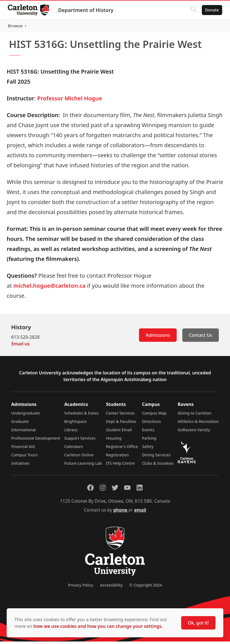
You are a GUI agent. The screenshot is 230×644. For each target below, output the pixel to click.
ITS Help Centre (121, 466)
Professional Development (36, 441)
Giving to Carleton (195, 416)
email (140, 512)
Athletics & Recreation (198, 424)
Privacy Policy (81, 588)
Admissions (158, 338)
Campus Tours (24, 457)
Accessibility (111, 588)
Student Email (119, 432)
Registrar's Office (122, 449)
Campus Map (154, 416)
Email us (21, 346)
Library (71, 432)
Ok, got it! (198, 623)
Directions (152, 424)
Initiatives (20, 466)
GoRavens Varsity (194, 432)
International (23, 432)
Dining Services (156, 457)
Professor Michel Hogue (70, 101)
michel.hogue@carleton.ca (50, 288)
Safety (148, 449)
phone (121, 512)
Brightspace (75, 424)
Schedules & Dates (82, 416)
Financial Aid (23, 449)
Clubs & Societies (158, 466)
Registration (118, 457)
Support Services (80, 441)
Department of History (87, 10)
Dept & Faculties (121, 424)
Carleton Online (79, 457)
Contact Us (201, 338)
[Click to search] (192, 10)
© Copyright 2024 (146, 588)
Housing (114, 441)
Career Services (120, 416)
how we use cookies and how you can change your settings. (98, 626)
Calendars (74, 449)
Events (148, 432)
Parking (149, 441)
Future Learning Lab (83, 466)
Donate (211, 10)
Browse (210, 27)
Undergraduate (26, 416)
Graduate (20, 424)
